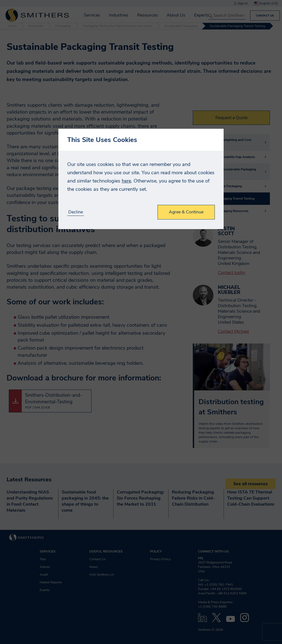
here (126, 181)
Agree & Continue (186, 212)
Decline (76, 212)
